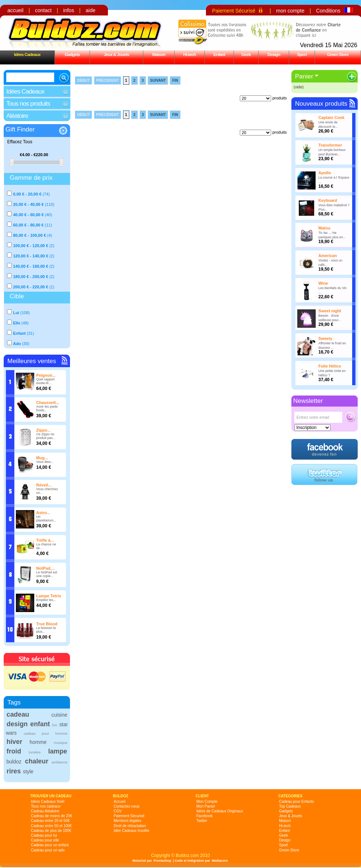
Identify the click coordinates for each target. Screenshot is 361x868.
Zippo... (43, 430)
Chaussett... (48, 403)
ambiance (59, 762)
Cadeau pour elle (45, 840)
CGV (118, 811)
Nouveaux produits (321, 104)
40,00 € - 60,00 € (28, 215)
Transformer (330, 145)
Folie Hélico (330, 366)
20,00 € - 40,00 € (28, 204)
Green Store (338, 54)
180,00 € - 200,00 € (30, 277)
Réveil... (44, 485)
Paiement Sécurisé (234, 11)
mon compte (290, 11)
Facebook (204, 816)
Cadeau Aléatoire (45, 811)
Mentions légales (128, 821)
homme (38, 742)
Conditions (328, 11)
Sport (302, 54)
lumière (35, 752)
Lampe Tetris (49, 596)
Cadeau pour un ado (48, 850)
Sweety (325, 338)
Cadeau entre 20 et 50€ (50, 821)
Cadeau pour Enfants (297, 802)
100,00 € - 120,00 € (30, 246)
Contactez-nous (127, 806)
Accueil (120, 802)
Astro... (43, 513)
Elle (17, 323)
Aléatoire (17, 116)
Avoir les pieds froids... (47, 408)
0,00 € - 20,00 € (27, 194)
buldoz (14, 762)
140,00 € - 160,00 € (30, 266)
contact (43, 10)
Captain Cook (331, 117)
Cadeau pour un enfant (50, 845)
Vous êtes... (45, 462)
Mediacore (220, 861)
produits (279, 98)
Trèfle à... (45, 540)
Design (274, 54)
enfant (40, 724)
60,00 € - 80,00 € (28, 225)
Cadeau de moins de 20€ (52, 816)
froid (14, 751)
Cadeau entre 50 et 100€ (51, 826)
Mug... (42, 458)
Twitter (202, 821)
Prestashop (162, 861)
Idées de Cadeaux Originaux (220, 811)
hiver (15, 742)
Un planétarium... (46, 519)
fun (55, 725)
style (28, 772)
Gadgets (72, 54)
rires (14, 771)
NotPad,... (45, 568)
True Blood (47, 624)
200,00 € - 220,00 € (30, 287)
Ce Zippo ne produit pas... (46, 436)
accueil (15, 10)
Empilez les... (46, 600)
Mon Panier (206, 806)
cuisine (59, 715)
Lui (16, 313)
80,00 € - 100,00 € (29, 235)
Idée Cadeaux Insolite (132, 831)
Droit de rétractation (130, 826)
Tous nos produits (28, 104)
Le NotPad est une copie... (47, 574)
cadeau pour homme (45, 733)
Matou (324, 228)
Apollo (325, 173)
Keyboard (328, 200)
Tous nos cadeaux (46, 806)
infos (69, 10)
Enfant (219, 54)
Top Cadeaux (290, 806)
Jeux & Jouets (116, 54)
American (327, 256)
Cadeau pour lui (44, 835)
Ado (17, 344)
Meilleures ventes (32, 361)
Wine (323, 283)
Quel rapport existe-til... (45, 381)
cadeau (18, 714)
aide (91, 10)
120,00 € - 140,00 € (30, 256)
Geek (246, 54)
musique (61, 743)
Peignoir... (46, 375)
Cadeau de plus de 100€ (51, 831)
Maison (159, 54)
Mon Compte (207, 802)
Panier (304, 76)
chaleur (37, 761)
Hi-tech (190, 54)
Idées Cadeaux (27, 54)
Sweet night (330, 311)
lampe (58, 751)
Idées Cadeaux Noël (48, 802)
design (17, 724)
